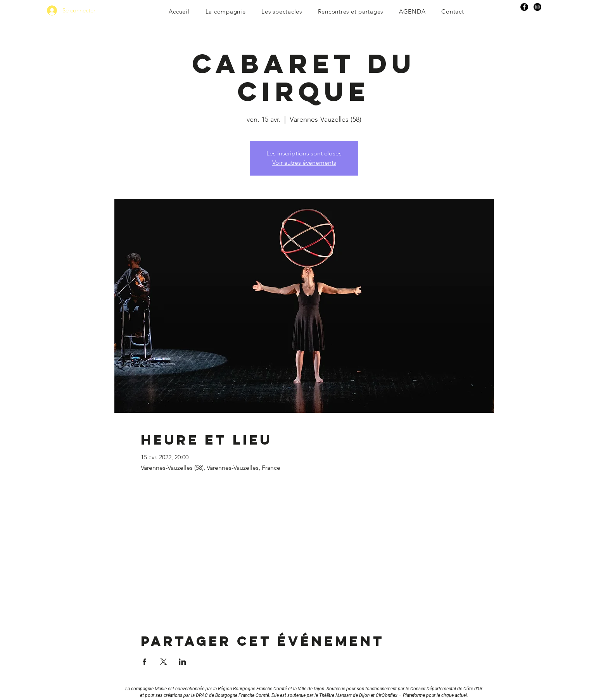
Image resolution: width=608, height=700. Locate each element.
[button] (225, 11)
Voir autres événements (304, 163)
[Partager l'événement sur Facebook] (144, 662)
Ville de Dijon (311, 689)
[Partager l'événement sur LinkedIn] (182, 662)
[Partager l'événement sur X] (163, 662)
